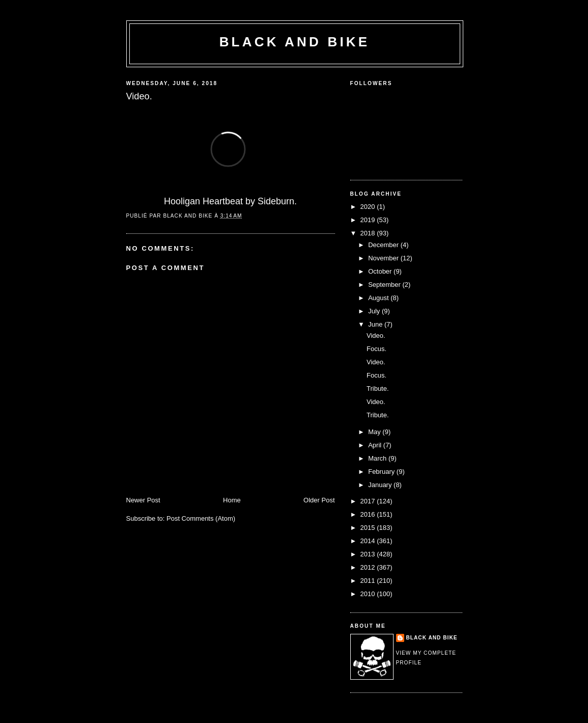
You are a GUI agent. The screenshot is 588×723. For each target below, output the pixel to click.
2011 (369, 581)
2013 (369, 554)
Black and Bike (295, 42)
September (385, 285)
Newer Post (143, 500)
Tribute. (378, 389)
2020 (369, 207)
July (375, 311)
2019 (369, 220)
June (376, 324)
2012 (369, 567)
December (384, 245)
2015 (369, 528)
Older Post (319, 500)
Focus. (376, 349)
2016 (369, 514)
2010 (369, 594)
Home (232, 500)
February (382, 472)
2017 (369, 501)
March (378, 458)
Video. (376, 336)
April (376, 445)
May (375, 432)
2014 (369, 541)
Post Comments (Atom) (201, 518)
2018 (369, 233)
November (384, 258)
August (379, 298)
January (381, 485)
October (381, 271)
